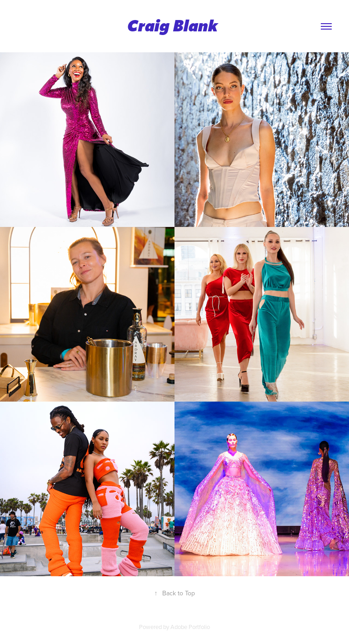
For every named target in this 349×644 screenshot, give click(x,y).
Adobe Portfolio (190, 627)
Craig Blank (174, 26)
